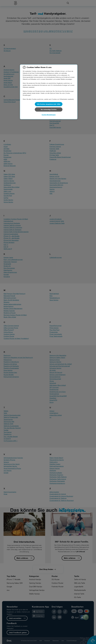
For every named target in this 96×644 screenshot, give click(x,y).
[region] (49, 92)
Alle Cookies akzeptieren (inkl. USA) (49, 104)
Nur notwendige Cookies (49, 109)
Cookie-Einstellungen (49, 115)
